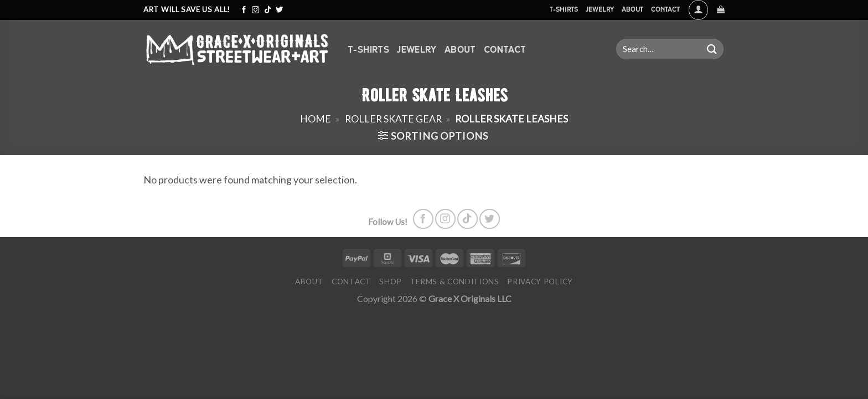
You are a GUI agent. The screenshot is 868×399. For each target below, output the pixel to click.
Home (316, 119)
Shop (391, 282)
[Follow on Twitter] (279, 10)
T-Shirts (564, 9)
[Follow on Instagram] (255, 10)
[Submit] (712, 49)
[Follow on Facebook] (244, 10)
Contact (665, 9)
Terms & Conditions (455, 282)
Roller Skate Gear (393, 119)
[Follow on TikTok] (268, 10)
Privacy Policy (540, 282)
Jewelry (600, 9)
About (632, 9)
